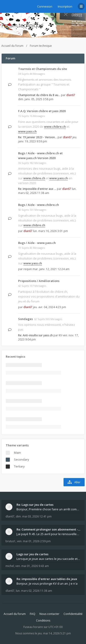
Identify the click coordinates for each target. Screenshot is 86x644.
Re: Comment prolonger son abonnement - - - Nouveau (49, 529)
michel (10, 566)
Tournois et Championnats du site (43, 69)
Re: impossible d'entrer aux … (37, 189)
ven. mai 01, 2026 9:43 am (32, 566)
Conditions (43, 621)
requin (28, 269)
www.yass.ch (27, 131)
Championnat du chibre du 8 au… (39, 95)
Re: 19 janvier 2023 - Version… (37, 137)
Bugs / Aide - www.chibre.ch (39, 205)
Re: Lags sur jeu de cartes (35, 505)
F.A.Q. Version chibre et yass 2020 (42, 111)
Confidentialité (73, 614)
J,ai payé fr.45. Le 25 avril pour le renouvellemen (49, 534)
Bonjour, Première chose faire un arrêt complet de (49, 509)
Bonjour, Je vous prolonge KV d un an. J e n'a (47, 583)
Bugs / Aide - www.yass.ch (37, 243)
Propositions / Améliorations (39, 281)
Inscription (65, 6)
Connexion (45, 6)
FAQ (33, 614)
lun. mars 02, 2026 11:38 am (34, 591)
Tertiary (19, 466)
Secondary (22, 459)
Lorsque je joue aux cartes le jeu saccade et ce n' (49, 559)
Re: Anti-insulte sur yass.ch (35, 335)
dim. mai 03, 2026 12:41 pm (34, 516)
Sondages (25, 319)
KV (60, 335)
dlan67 (71, 95)
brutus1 (11, 541)
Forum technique (22, 25)
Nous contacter (49, 614)
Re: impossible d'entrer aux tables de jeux (47, 579)
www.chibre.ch (55, 127)
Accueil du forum (12, 46)
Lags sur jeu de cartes (32, 554)
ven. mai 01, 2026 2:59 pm (34, 541)
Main (17, 453)
